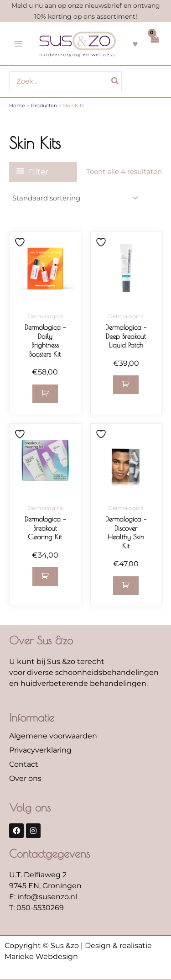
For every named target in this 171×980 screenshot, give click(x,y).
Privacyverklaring (40, 750)
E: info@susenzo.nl (43, 897)
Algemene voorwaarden (53, 736)
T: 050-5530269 (36, 908)
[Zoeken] (115, 81)
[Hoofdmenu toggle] (18, 44)
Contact (24, 764)
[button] (45, 394)
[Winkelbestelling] (75, 198)
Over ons (25, 778)
